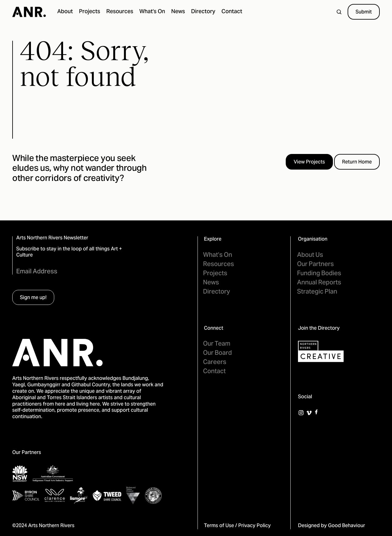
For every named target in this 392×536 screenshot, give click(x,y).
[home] (29, 12)
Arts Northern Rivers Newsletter (52, 238)
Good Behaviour (347, 526)
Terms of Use (219, 526)
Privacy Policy (254, 526)
